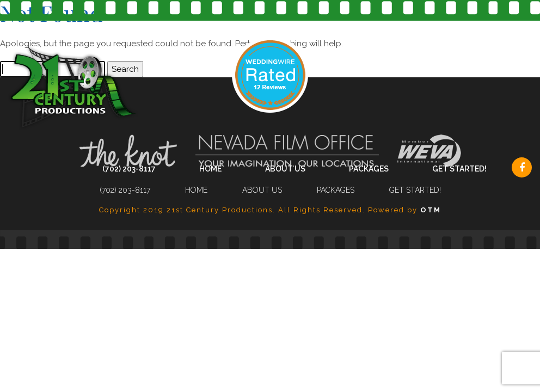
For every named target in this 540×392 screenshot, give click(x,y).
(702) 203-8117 (129, 169)
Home (210, 169)
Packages (369, 169)
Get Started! (459, 169)
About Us (285, 169)
